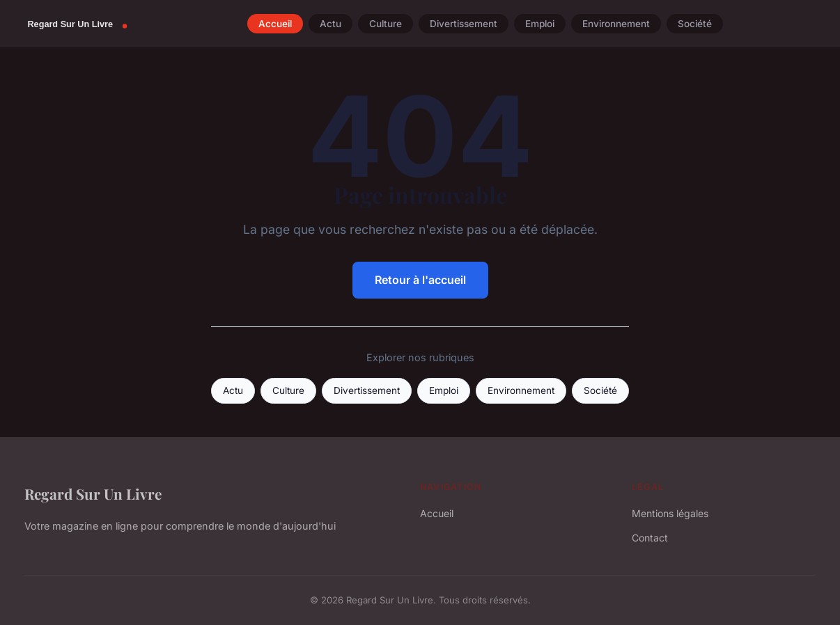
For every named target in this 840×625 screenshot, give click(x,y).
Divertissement (464, 24)
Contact (650, 538)
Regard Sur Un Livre (93, 493)
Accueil (275, 24)
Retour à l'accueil (420, 280)
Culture (386, 24)
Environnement (616, 24)
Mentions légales (670, 513)
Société (695, 24)
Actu (330, 24)
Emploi (540, 24)
